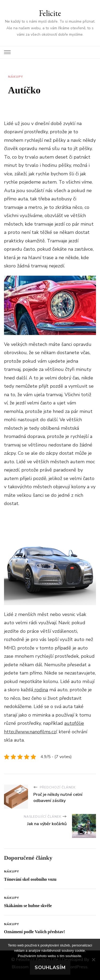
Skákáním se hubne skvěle (28, 906)
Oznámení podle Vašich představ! (35, 932)
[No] (93, 960)
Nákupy (15, 77)
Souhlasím (50, 967)
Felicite (50, 13)
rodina (41, 690)
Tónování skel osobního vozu (30, 879)
